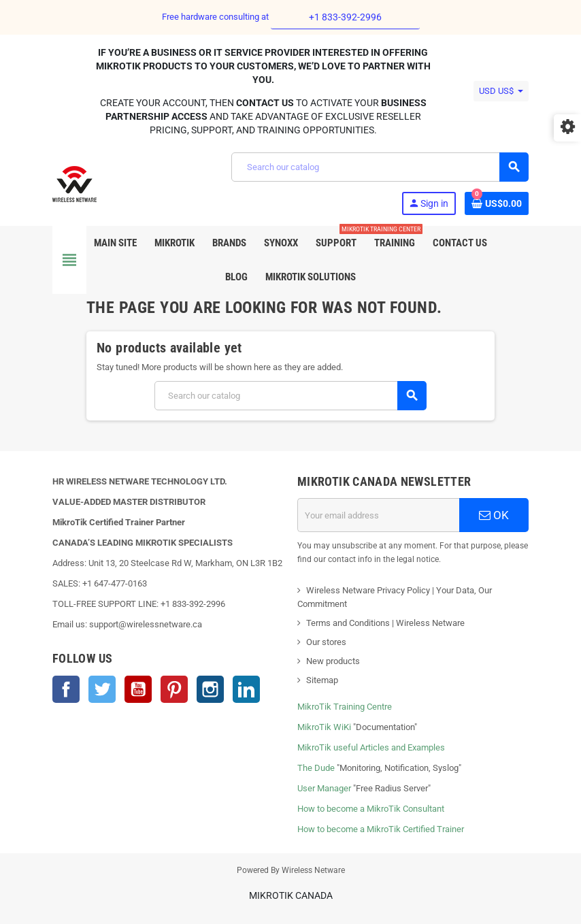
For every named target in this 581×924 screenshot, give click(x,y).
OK (494, 515)
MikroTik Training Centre (345, 707)
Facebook (66, 689)
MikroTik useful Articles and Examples (371, 747)
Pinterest (174, 689)
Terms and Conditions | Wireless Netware (385, 623)
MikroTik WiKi (324, 727)
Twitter (102, 689)
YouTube (138, 689)
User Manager (324, 788)
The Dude (316, 768)
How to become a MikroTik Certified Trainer (381, 829)
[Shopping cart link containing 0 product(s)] (497, 203)
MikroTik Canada (291, 895)
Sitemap (322, 680)
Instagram (210, 689)
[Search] (380, 167)
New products (333, 661)
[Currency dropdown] (501, 91)
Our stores (326, 642)
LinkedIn (246, 689)
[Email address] (378, 515)
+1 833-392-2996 (345, 17)
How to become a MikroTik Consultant (371, 809)
